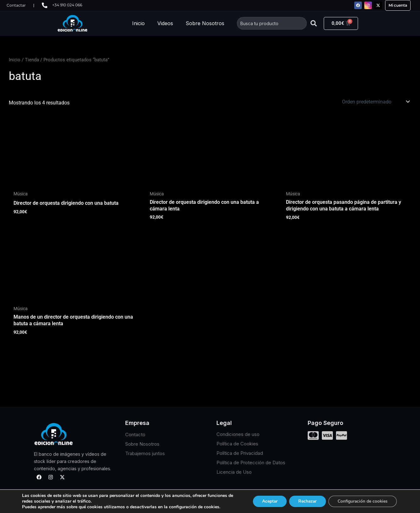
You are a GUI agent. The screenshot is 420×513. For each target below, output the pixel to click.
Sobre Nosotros (205, 23)
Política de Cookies (237, 444)
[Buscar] (314, 23)
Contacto (135, 435)
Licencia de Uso (234, 472)
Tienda (32, 60)
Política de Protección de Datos (251, 463)
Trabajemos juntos (145, 453)
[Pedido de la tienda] (375, 102)
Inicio (138, 23)
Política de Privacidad (240, 453)
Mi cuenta (398, 5)
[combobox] (272, 23)
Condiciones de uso (238, 435)
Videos (165, 23)
